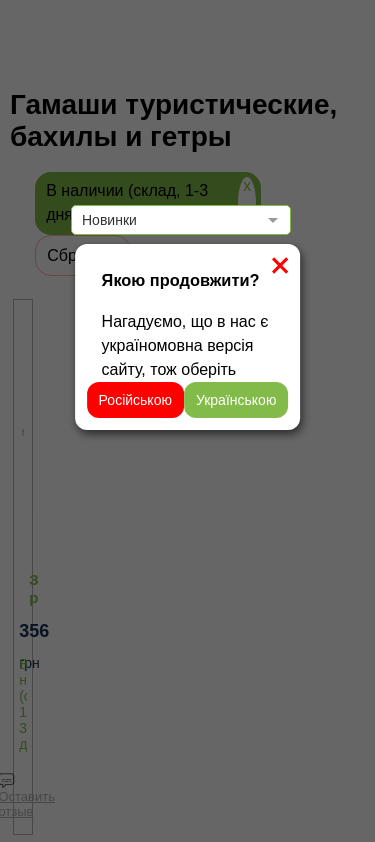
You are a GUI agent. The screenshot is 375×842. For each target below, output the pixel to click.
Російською (135, 400)
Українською (236, 400)
